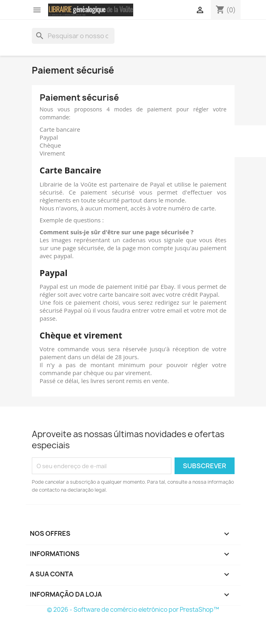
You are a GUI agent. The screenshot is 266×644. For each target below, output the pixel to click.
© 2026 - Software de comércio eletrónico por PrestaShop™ (133, 610)
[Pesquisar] (73, 36)
